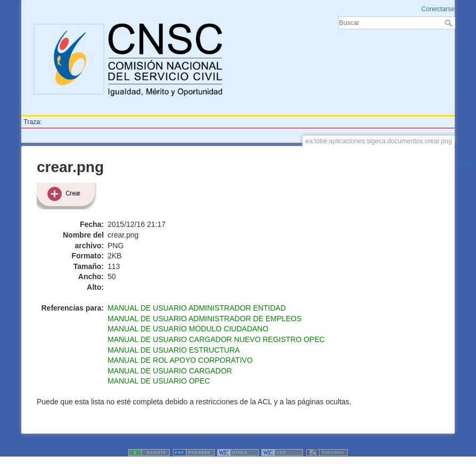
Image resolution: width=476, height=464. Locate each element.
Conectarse (438, 9)
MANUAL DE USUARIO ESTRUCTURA (174, 350)
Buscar (450, 23)
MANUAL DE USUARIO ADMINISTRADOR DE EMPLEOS (204, 319)
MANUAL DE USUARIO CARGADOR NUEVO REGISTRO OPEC (216, 339)
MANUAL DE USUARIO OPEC (159, 381)
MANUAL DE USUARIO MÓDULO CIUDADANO (188, 329)
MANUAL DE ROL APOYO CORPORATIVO (180, 360)
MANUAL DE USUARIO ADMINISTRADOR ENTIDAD (197, 308)
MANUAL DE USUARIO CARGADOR (170, 371)
